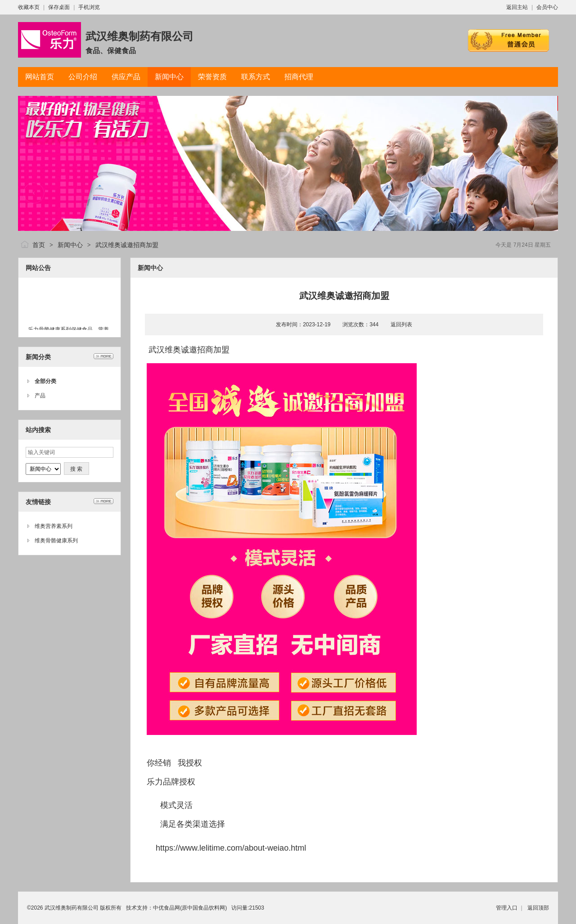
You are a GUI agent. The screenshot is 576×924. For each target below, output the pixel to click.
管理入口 (507, 908)
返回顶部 (538, 908)
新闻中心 (70, 245)
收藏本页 (29, 7)
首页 (39, 245)
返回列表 (401, 325)
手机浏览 (89, 7)
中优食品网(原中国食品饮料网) (190, 908)
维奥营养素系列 (54, 526)
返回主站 (517, 7)
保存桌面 (59, 7)
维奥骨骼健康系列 (56, 541)
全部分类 (45, 381)
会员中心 (547, 7)
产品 (40, 396)
